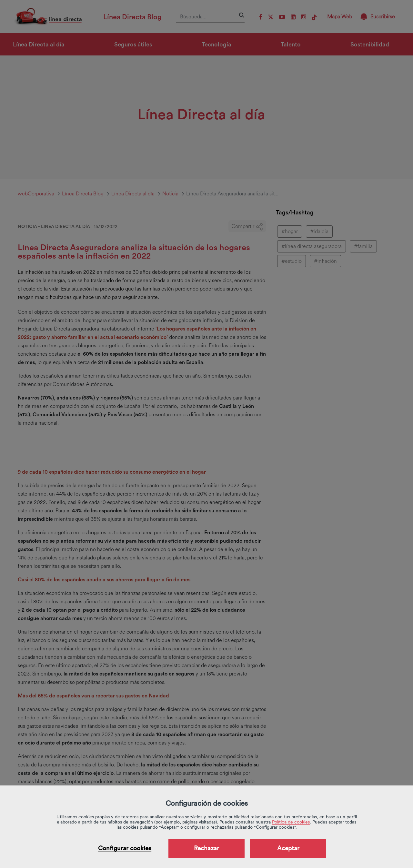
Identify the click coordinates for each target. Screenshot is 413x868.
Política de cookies (291, 822)
